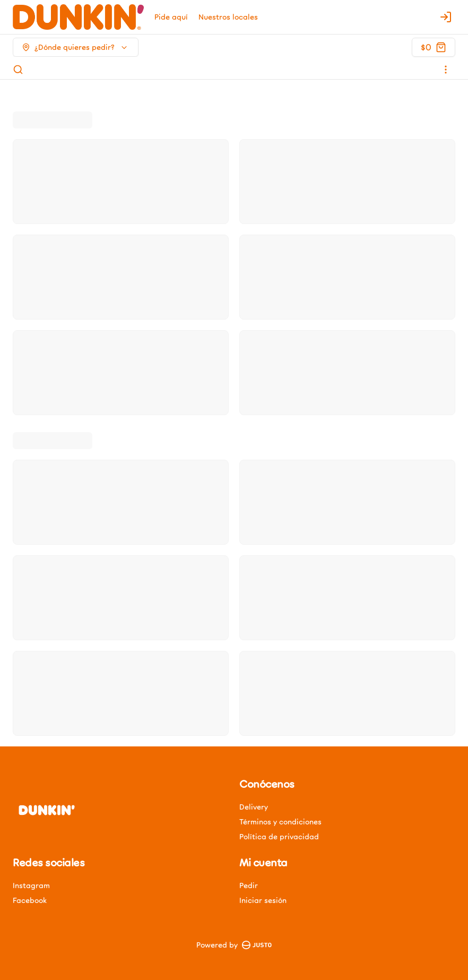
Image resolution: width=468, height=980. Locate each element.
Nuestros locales (228, 17)
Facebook (30, 900)
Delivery (254, 807)
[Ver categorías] (446, 70)
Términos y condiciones (280, 822)
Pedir (249, 885)
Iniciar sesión (263, 900)
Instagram (31, 885)
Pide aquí (171, 17)
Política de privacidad (279, 836)
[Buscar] (18, 70)
